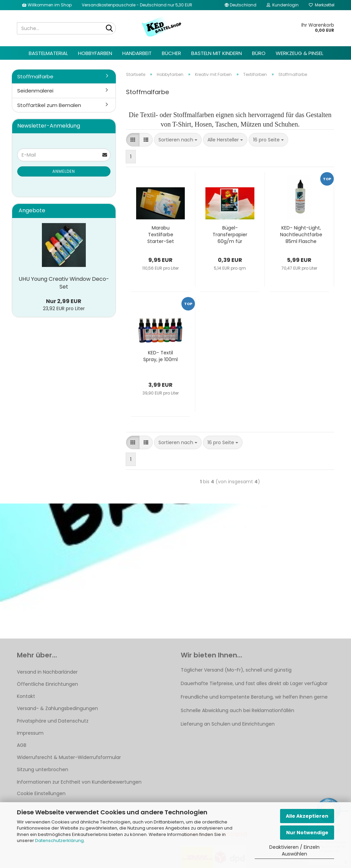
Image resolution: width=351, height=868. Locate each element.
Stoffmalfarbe (35, 76)
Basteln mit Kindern (217, 53)
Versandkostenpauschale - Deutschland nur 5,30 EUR (137, 5)
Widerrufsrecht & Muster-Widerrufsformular (69, 757)
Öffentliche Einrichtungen (47, 684)
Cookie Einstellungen (41, 793)
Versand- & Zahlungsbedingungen (57, 708)
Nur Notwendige (307, 833)
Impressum (30, 733)
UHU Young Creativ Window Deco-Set (64, 283)
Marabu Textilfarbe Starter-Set (161, 235)
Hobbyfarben (95, 53)
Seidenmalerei (35, 91)
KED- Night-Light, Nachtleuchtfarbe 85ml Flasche (301, 235)
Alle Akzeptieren (307, 816)
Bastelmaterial (48, 53)
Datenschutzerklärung (59, 840)
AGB (22, 745)
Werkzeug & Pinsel (299, 53)
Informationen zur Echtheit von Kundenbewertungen (79, 782)
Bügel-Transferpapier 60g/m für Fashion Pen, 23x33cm (230, 235)
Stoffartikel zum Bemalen (49, 105)
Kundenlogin (283, 5)
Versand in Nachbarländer (47, 672)
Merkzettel (322, 5)
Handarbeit (137, 53)
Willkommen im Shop (47, 5)
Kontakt (26, 696)
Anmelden (64, 171)
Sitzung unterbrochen (43, 769)
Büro (259, 53)
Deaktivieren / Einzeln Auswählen (294, 850)
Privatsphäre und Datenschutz (53, 721)
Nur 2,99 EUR (64, 301)
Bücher (171, 53)
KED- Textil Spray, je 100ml (160, 356)
